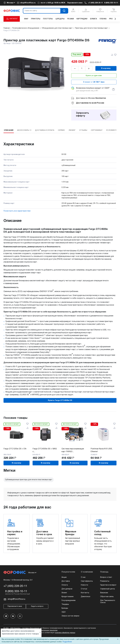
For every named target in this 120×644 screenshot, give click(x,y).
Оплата (65, 585)
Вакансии (104, 593)
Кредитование (67, 597)
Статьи (84, 589)
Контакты (85, 593)
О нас (83, 577)
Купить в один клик (94, 76)
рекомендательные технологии (46, 630)
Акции (64, 577)
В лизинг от (94, 82)
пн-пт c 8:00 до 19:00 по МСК (53, 3)
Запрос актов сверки (70, 616)
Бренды (65, 608)
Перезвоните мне (75, 3)
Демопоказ (86, 597)
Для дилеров (67, 589)
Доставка (66, 581)
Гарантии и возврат (108, 585)
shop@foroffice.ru (28, 3)
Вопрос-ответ (106, 577)
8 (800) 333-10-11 (111, 3)
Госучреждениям (68, 600)
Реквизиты (105, 581)
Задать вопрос (37, 606)
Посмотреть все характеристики (17, 211)
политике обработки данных (65, 633)
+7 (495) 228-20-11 (96, 3)
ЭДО (64, 612)
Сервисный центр (108, 589)
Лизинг (64, 593)
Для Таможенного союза (108, 602)
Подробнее (67, 642)
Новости (84, 585)
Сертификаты (87, 581)
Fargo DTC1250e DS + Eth (15, 449)
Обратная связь (107, 597)
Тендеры (65, 604)
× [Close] (118, 639)
